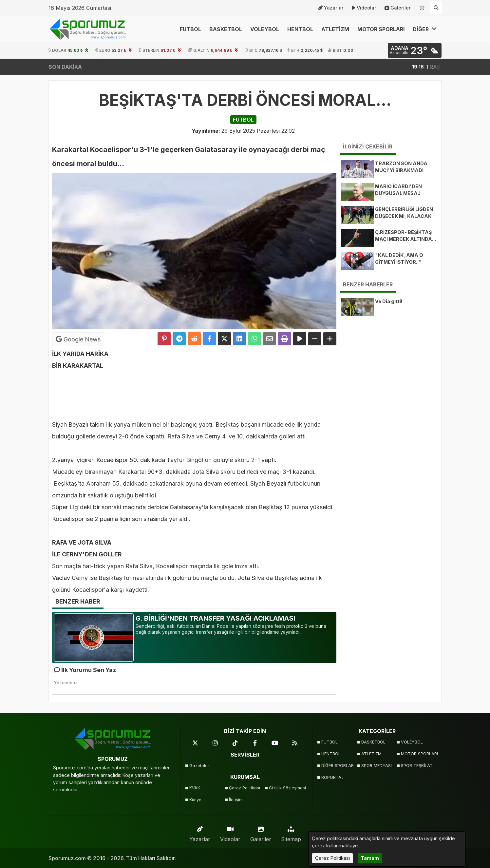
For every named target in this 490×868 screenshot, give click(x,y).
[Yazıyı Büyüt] (330, 339)
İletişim (236, 800)
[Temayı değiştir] (422, 7)
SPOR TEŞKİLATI (417, 766)
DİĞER (425, 29)
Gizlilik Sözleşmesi (287, 788)
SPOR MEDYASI (377, 766)
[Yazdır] (285, 339)
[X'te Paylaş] (224, 339)
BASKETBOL (226, 29)
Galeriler (398, 8)
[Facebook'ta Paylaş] (209, 339)
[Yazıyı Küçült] (315, 339)
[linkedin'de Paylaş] (239, 339)
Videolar (364, 8)
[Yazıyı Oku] (300, 339)
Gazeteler (199, 766)
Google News (78, 339)
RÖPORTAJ (332, 777)
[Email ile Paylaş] (270, 339)
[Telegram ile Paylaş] (179, 339)
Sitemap (291, 832)
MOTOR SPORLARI (381, 29)
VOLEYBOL (265, 29)
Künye (195, 800)
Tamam (370, 858)
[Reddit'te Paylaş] (194, 339)
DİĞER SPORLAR (338, 766)
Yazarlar (331, 8)
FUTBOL (190, 29)
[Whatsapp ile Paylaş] (254, 339)
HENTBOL (300, 29)
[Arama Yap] (436, 8)
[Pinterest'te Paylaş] (164, 339)
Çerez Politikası (245, 788)
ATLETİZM (335, 29)
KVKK (195, 788)
